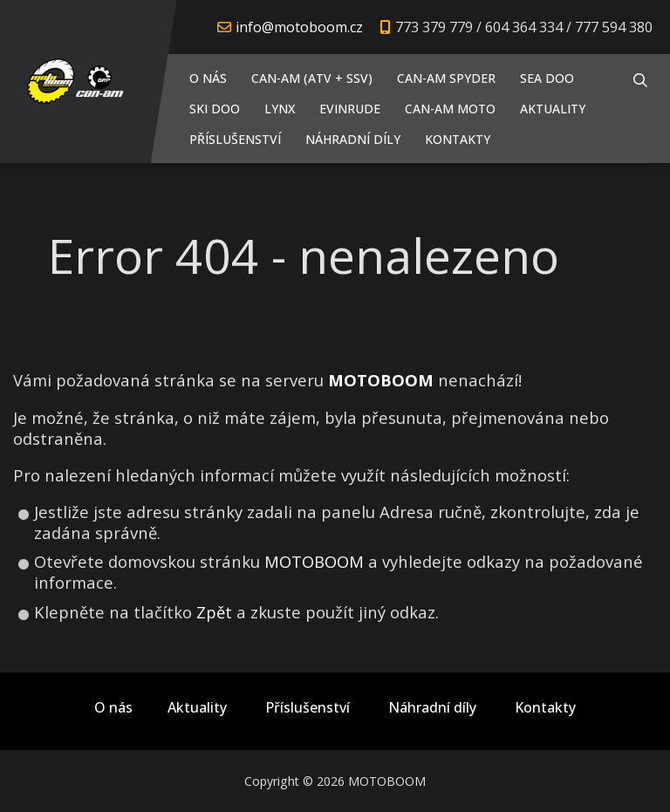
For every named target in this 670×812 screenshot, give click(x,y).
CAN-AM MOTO (450, 109)
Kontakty (458, 139)
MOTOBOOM (314, 561)
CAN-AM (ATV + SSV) (312, 78)
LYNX (280, 109)
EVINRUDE (350, 109)
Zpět (214, 612)
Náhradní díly (353, 139)
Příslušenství (235, 139)
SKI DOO (215, 109)
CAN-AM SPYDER (446, 78)
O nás (208, 78)
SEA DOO (547, 78)
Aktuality (553, 109)
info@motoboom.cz (299, 27)
